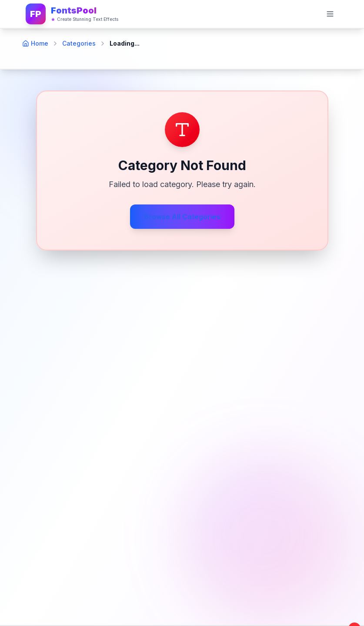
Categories (79, 43)
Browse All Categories (182, 217)
